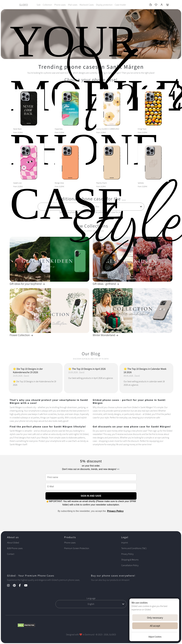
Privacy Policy (115, 511)
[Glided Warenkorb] (167, 5)
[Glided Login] (162, 5)
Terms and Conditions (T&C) (134, 548)
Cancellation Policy (130, 565)
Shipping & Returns (130, 560)
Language (91, 598)
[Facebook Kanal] (21, 586)
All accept (155, 626)
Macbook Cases (87, 5)
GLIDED (24, 5)
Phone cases (60, 5)
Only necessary (155, 618)
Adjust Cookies (155, 637)
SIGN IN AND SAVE (91, 496)
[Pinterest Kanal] (16, 586)
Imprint (125, 543)
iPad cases (73, 5)
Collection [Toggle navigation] (47, 5)
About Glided (13, 543)
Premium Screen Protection (77, 548)
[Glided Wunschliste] (150, 5)
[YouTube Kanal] (27, 586)
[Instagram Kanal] (10, 586)
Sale (38, 5)
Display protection (104, 5)
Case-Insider (120, 5)
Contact (11, 554)
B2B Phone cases (15, 548)
